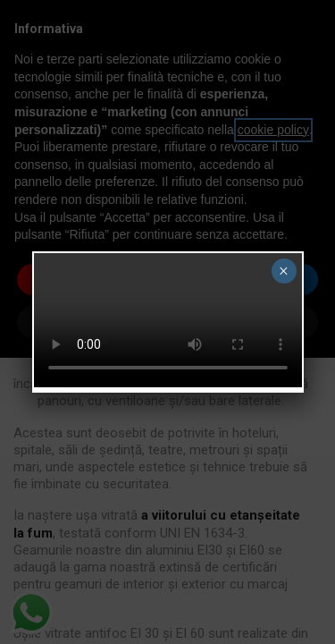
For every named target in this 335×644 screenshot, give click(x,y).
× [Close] (284, 271)
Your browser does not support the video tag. (168, 320)
